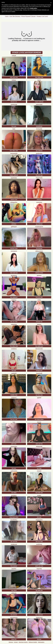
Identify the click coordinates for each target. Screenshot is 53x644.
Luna (14, 422)
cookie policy (34, 8)
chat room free (14, 77)
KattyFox (39, 324)
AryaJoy (39, 495)
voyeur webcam (39, 102)
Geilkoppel (14, 227)
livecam (39, 639)
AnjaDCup (14, 300)
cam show (14, 590)
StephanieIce (39, 520)
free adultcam (14, 297)
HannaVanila (39, 178)
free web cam (39, 493)
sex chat (39, 468)
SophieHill (14, 373)
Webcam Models (33, 642)
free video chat (39, 77)
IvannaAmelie (14, 153)
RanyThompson (39, 227)
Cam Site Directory (15, 16)
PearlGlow (14, 495)
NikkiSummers (39, 251)
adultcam (39, 200)
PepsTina (14, 569)
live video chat (14, 346)
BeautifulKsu (14, 520)
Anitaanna (14, 398)
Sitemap (11, 642)
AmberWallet (39, 105)
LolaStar (39, 422)
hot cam (14, 371)
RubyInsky (39, 569)
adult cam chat (39, 566)
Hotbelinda (14, 324)
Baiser (39, 80)
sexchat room (14, 248)
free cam (14, 126)
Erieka (39, 300)
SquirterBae (14, 178)
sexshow (14, 224)
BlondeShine (39, 593)
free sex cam (39, 175)
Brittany (14, 80)
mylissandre (14, 471)
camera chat (14, 200)
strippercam (39, 371)
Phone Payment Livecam (28, 16)
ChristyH (39, 471)
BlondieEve (14, 276)
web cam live (39, 444)
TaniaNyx (39, 276)
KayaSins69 (39, 373)
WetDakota (14, 349)
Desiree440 (39, 129)
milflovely (14, 593)
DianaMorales (39, 349)
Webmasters (41, 642)
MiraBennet (14, 544)
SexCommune (14, 618)
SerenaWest (14, 251)
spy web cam (39, 590)
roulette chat (14, 395)
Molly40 (14, 56)
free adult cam (39, 346)
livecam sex (14, 102)
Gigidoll (39, 398)
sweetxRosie (14, 105)
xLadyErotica (39, 618)
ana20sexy (39, 544)
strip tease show (14, 517)
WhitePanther (14, 202)
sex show (14, 493)
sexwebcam (39, 126)
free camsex (14, 566)
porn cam (14, 444)
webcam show (39, 273)
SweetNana (39, 202)
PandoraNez (39, 153)
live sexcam (14, 615)
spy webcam (39, 151)
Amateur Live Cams (42, 16)
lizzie (14, 129)
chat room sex (14, 273)
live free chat (39, 395)
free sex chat (14, 322)
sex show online (39, 419)
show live (14, 639)
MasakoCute (39, 56)
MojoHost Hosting (23, 642)
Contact (16, 642)
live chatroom (39, 615)
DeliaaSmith (39, 447)
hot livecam (39, 248)
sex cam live (14, 542)
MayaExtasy (14, 447)
